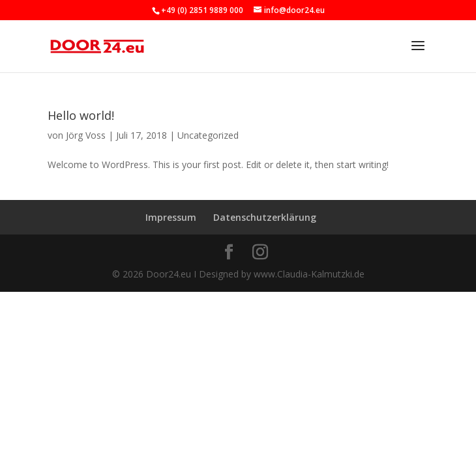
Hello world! (81, 115)
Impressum (171, 217)
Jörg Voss (86, 135)
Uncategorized (208, 135)
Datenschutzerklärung (265, 217)
